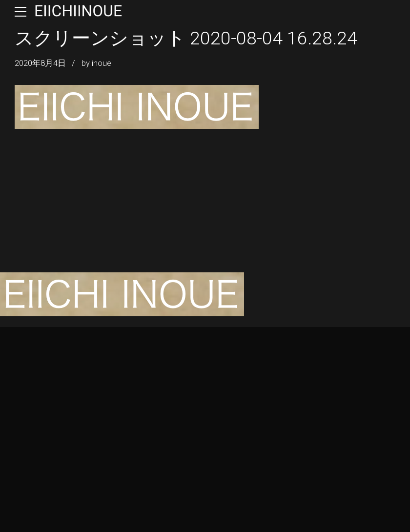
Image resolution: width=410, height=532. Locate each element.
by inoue (96, 63)
